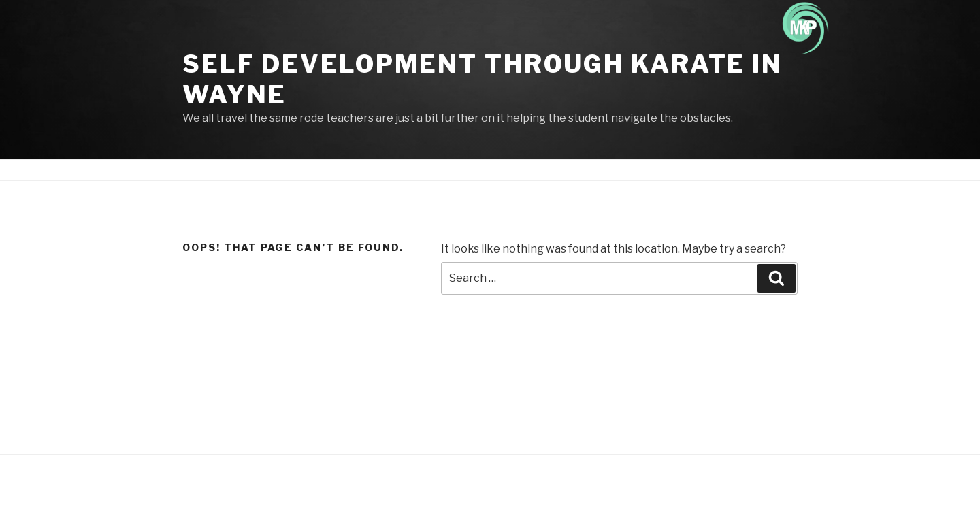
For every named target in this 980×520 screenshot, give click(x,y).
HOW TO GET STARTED (417, 170)
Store (566, 170)
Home (281, 170)
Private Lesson (769, 170)
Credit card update (679, 170)
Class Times (512, 170)
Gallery (608, 170)
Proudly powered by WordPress (249, 488)
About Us (329, 170)
